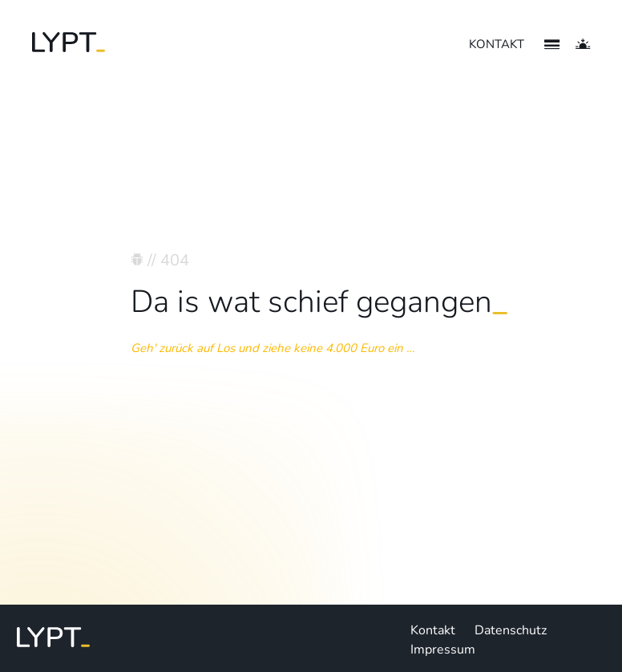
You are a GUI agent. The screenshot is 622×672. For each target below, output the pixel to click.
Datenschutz (511, 630)
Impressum (443, 650)
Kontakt (433, 630)
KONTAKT (497, 44)
